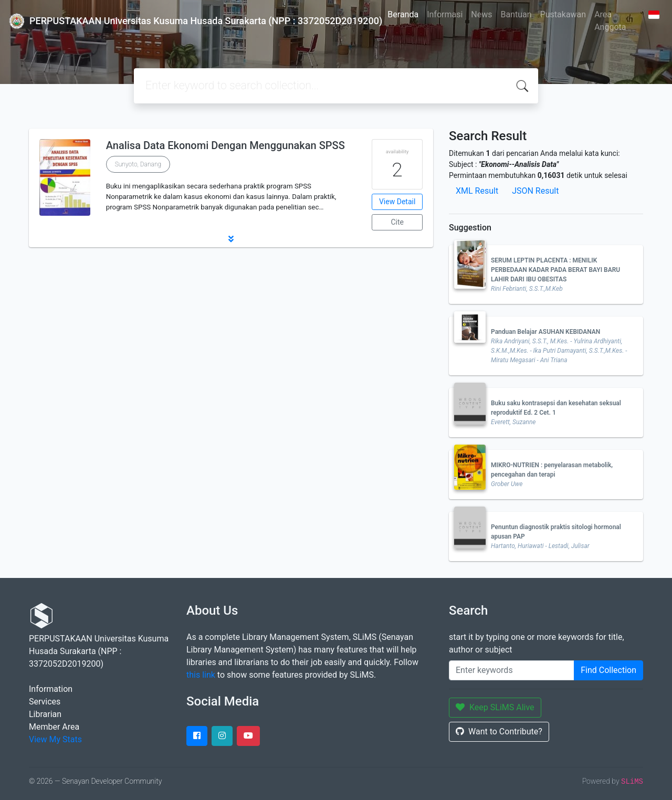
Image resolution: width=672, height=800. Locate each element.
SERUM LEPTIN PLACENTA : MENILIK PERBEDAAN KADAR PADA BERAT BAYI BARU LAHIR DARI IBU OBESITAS (555, 270)
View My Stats (55, 739)
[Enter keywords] (512, 670)
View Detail (397, 202)
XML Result (477, 191)
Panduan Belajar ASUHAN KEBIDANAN (545, 332)
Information (51, 689)
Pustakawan (563, 14)
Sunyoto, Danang (138, 164)
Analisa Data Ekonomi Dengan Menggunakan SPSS (225, 145)
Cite (397, 222)
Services (45, 702)
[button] (231, 239)
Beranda (403, 14)
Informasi (445, 14)
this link (201, 675)
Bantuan (516, 14)
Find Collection (608, 670)
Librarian (45, 714)
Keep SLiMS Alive (495, 707)
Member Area (54, 727)
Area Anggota (610, 21)
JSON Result (535, 191)
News (481, 14)
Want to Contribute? (499, 731)
